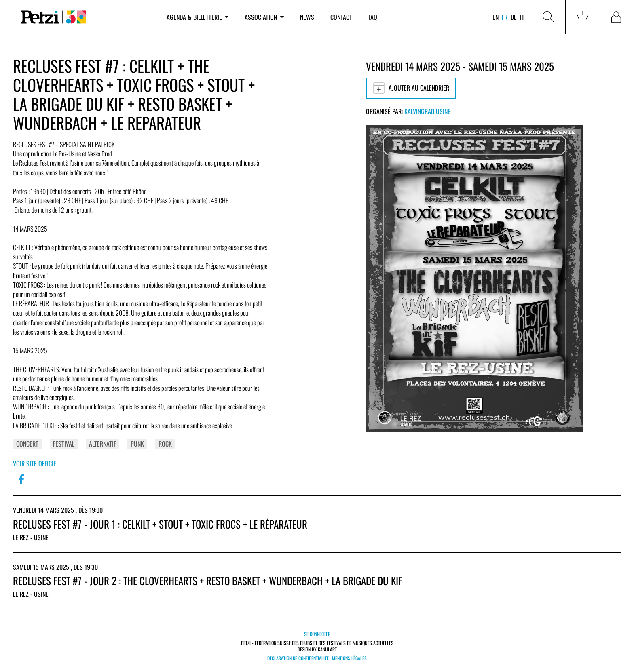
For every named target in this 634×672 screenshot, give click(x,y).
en (496, 17)
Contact (341, 17)
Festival (64, 444)
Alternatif (102, 444)
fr (505, 17)
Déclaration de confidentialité (298, 658)
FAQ (373, 17)
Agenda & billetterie (198, 17)
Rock (165, 444)
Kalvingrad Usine (427, 111)
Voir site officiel (36, 463)
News (307, 17)
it (522, 17)
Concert (27, 444)
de (514, 17)
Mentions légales (349, 658)
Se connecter (317, 634)
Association (264, 17)
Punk (137, 444)
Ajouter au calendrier (411, 88)
